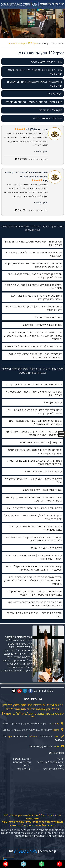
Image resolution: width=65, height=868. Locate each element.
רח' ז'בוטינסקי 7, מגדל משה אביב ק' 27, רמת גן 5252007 (27, 730)
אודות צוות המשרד (22, 759)
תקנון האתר (57, 836)
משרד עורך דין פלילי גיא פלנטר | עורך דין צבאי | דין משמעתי (27, 724)
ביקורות (60, 765)
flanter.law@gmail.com (41, 746)
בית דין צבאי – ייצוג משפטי (47, 118)
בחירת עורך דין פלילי (54, 769)
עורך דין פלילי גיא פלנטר (19, 637)
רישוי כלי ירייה (55, 94)
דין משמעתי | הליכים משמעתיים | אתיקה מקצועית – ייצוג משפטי (33, 84)
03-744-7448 (46, 736)
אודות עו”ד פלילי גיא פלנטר (50, 762)
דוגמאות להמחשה (22, 762)
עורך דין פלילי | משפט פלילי (47, 62)
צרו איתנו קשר (24, 769)
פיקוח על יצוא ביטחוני (50, 110)
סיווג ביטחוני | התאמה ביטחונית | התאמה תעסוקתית (34, 102)
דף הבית (45, 43)
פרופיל (60, 759)
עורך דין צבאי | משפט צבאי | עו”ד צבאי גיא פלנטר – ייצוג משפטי (33, 72)
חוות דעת (26, 765)
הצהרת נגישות (21, 836)
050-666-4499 (20, 736)
